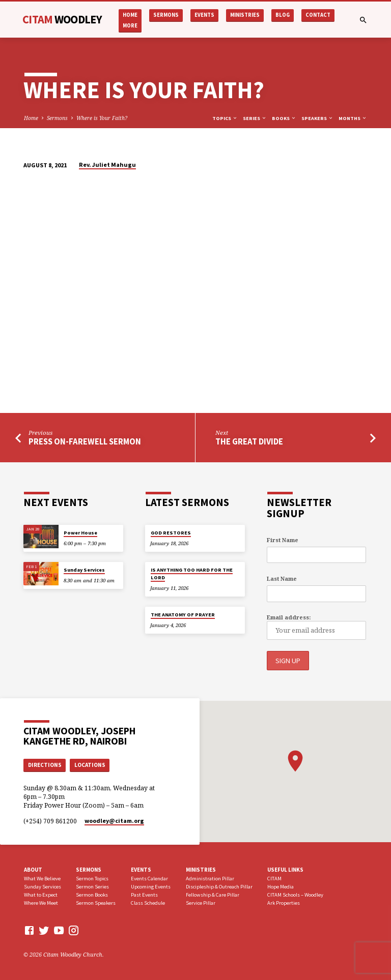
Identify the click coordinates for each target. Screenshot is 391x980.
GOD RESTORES (171, 533)
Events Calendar (149, 878)
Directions (45, 764)
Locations (90, 764)
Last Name (282, 578)
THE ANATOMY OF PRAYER (183, 615)
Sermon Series (92, 886)
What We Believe (42, 878)
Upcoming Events (151, 886)
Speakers (317, 118)
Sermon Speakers (96, 902)
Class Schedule (148, 902)
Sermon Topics (92, 878)
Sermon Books (92, 894)
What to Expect (41, 894)
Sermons (166, 15)
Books (284, 118)
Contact (318, 15)
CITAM (62, 19)
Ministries (245, 15)
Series (255, 118)
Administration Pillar (210, 878)
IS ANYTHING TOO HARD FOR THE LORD (192, 573)
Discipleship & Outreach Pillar (219, 886)
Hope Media (281, 886)
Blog (283, 15)
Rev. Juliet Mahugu (107, 165)
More (130, 26)
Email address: (289, 617)
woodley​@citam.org (114, 820)
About (33, 869)
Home (130, 15)
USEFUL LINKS (285, 869)
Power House (80, 533)
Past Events (144, 894)
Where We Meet (41, 902)
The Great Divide (249, 442)
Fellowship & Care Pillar (213, 894)
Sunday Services (84, 570)
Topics (225, 118)
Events (204, 15)
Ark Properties (284, 902)
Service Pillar (201, 902)
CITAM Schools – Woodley (295, 894)
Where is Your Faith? (102, 118)
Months (353, 118)
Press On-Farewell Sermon (85, 442)
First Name (283, 540)
